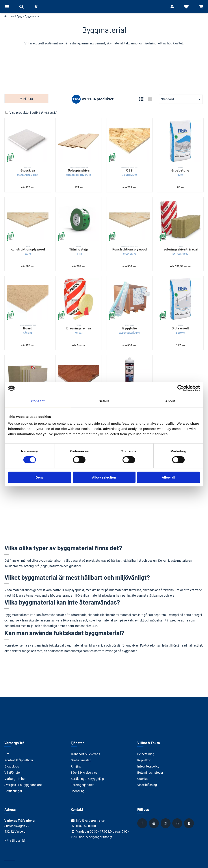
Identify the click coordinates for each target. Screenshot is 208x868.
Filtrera (28, 99)
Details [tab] (104, 401)
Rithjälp (76, 766)
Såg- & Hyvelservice (84, 772)
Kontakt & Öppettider (19, 760)
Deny (40, 477)
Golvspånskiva (79, 171)
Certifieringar (13, 790)
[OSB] (129, 140)
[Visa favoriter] (185, 7)
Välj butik (50, 112)
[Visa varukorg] (200, 7)
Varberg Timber (15, 778)
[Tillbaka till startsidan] (104, 7)
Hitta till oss (12, 840)
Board (28, 328)
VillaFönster (13, 772)
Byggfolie (129, 328)
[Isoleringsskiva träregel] (180, 219)
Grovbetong (180, 171)
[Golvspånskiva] (79, 140)
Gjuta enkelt (180, 328)
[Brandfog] (129, 377)
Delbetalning (146, 753)
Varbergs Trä (14, 742)
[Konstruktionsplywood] (28, 219)
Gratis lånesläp (81, 760)
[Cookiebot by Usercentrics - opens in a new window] (181, 388)
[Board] (28, 298)
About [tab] (170, 401)
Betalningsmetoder (150, 772)
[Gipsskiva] (28, 140)
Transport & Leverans (85, 753)
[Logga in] (169, 7)
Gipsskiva (28, 171)
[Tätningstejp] (79, 219)
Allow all (168, 477)
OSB (129, 171)
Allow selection (104, 477)
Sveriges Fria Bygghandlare (23, 784)
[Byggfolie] (129, 298)
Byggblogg (12, 766)
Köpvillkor (144, 760)
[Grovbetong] (180, 140)
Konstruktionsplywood (28, 249)
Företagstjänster (82, 784)
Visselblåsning (147, 784)
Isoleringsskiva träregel (180, 249)
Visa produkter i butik (22, 112)
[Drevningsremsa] (79, 298)
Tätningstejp (79, 249)
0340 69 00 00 (86, 825)
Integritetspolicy (148, 766)
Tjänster (77, 742)
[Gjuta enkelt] (180, 298)
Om (7, 753)
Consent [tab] (38, 401)
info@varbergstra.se (90, 820)
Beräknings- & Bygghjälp (87, 778)
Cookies (143, 778)
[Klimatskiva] (28, 377)
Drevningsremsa (79, 328)
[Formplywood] (79, 377)
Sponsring (78, 790)
